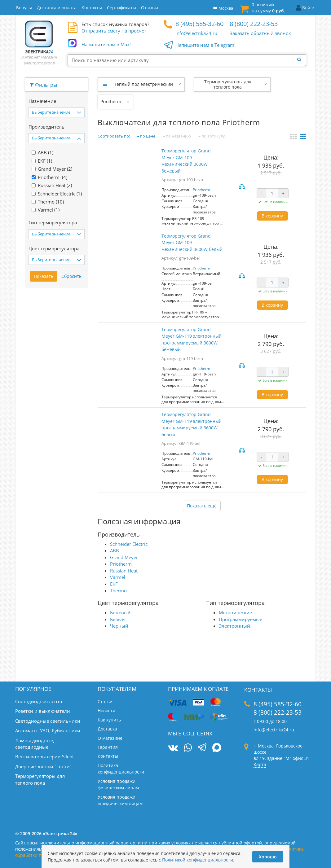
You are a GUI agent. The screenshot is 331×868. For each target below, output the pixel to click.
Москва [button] (223, 8)
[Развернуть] (105, 84)
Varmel (118, 577)
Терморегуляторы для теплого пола (228, 84)
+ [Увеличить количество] (283, 193)
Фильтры (43, 85)
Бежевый (120, 612)
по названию (177, 136)
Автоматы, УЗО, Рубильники (48, 730)
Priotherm (111, 101)
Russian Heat (124, 571)
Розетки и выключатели (43, 711)
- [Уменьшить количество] (261, 193)
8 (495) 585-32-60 (199, 24)
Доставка (107, 729)
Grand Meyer (124, 557)
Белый (117, 619)
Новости (106, 710)
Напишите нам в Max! (106, 44)
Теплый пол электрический (143, 84)
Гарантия (108, 747)
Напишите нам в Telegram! (205, 45)
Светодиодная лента (39, 701)
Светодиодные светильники (48, 721)
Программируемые (241, 619)
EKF (114, 584)
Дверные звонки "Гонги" (43, 766)
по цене (146, 136)
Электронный (234, 626)
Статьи (105, 701)
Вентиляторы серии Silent (44, 756)
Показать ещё (202, 506)
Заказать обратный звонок (260, 33)
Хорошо (268, 857)
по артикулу (212, 136)
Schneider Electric (129, 544)
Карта (260, 764)
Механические (235, 612)
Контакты (108, 756)
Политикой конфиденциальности (198, 860)
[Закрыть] (180, 84)
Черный (119, 626)
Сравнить (243, 187)
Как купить (109, 720)
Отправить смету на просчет (114, 31)
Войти (308, 8)
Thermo (118, 590)
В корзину (272, 216)
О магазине (110, 738)
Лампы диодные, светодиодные (35, 744)
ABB (115, 550)
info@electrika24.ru (196, 33)
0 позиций (268, 8)
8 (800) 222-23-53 (254, 24)
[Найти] (301, 60)
